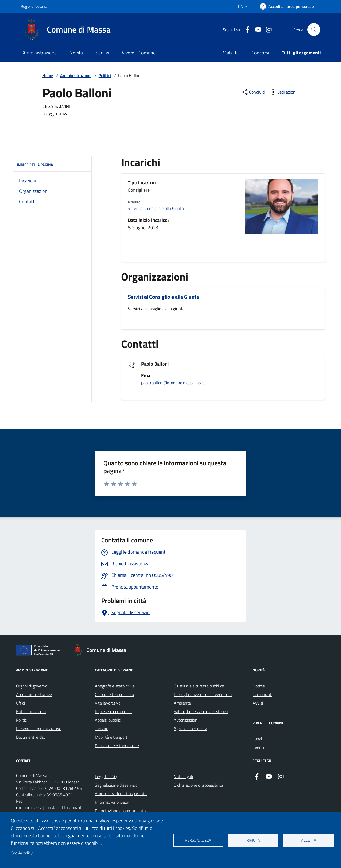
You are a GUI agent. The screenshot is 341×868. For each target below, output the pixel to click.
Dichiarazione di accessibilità (198, 785)
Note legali (183, 777)
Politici (105, 75)
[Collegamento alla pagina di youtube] (256, 30)
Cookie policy (22, 853)
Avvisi (258, 703)
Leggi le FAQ (106, 777)
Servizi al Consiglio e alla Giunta (156, 208)
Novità (76, 53)
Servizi (102, 53)
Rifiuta (253, 840)
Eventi (258, 747)
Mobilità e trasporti (111, 737)
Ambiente (182, 703)
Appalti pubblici (108, 720)
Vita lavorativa (108, 703)
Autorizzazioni (186, 720)
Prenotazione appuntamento (120, 811)
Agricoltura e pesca (190, 729)
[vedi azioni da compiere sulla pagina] (283, 92)
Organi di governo (32, 686)
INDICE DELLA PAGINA (52, 165)
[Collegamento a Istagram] (267, 30)
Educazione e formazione (117, 746)
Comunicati (262, 694)
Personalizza (198, 840)
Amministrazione (40, 53)
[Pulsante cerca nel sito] (314, 30)
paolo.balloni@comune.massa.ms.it (173, 383)
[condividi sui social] (253, 92)
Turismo (102, 729)
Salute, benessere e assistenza (201, 711)
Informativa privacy (112, 802)
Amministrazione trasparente (121, 794)
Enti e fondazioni (31, 711)
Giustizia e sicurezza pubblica (199, 686)
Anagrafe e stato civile (115, 686)
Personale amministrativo (39, 729)
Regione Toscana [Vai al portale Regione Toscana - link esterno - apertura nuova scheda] (34, 6)
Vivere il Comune (139, 53)
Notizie (259, 686)
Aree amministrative (34, 694)
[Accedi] (287, 6)
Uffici (20, 703)
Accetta (309, 840)
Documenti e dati (31, 737)
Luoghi (258, 739)
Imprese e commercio (114, 711)
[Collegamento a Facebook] (245, 30)
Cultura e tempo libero (114, 694)
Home (48, 75)
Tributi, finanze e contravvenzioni (203, 694)
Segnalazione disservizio (116, 785)
